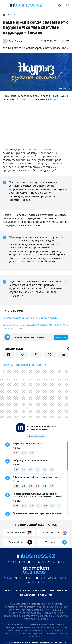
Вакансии (28, 595)
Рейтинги (45, 595)
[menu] (4, 5)
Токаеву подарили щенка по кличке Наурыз (30, 318)
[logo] (32, 5)
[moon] (60, 5)
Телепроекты (58, 591)
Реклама (39, 591)
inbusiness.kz (23, 99)
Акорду (54, 99)
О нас (9, 591)
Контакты (23, 591)
